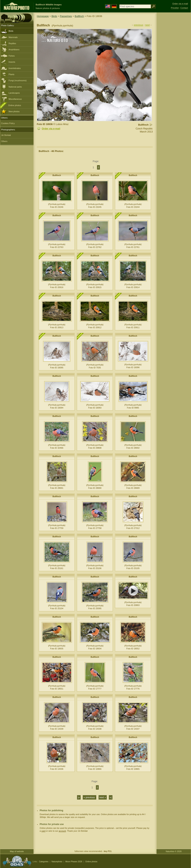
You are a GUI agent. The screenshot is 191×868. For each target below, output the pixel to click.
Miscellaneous (15, 99)
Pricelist (175, 8)
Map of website (17, 851)
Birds (11, 31)
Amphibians (14, 50)
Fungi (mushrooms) (18, 80)
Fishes (12, 56)
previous (138, 25)
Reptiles (12, 43)
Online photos (15, 105)
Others (4, 141)
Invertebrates (15, 68)
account (62, 831)
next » (103, 797)
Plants (11, 74)
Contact (184, 8)
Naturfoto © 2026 (174, 851)
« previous (89, 797)
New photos (14, 111)
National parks (15, 87)
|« (79, 797)
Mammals (13, 37)
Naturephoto (57, 862)
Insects (12, 62)
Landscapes (14, 93)
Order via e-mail (51, 129)
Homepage (43, 16)
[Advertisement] (174, 74)
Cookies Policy (8, 123)
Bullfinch (79, 16)
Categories (44, 862)
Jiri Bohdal (6, 135)
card (43, 831)
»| (111, 797)
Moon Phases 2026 (74, 862)
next (147, 25)
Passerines (66, 16)
